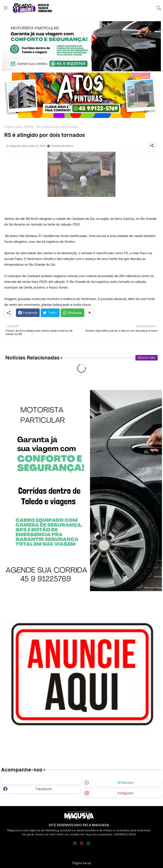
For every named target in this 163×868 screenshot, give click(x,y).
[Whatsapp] (72, 313)
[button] (159, 8)
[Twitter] (50, 313)
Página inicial (13, 127)
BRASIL (29, 127)
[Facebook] (28, 313)
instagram (125, 793)
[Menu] (6, 8)
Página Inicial (81, 863)
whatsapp (125, 782)
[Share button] (89, 313)
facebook (44, 789)
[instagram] (82, 843)
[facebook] (75, 843)
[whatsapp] (88, 843)
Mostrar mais (147, 358)
